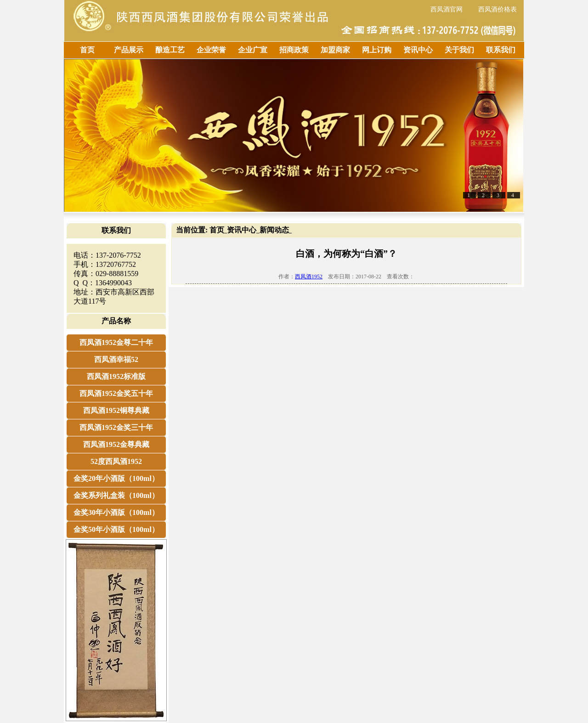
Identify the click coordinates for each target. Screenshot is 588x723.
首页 (87, 50)
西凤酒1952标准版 (116, 376)
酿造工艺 (170, 50)
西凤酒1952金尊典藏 (116, 444)
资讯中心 (418, 50)
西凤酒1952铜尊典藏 (116, 410)
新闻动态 (274, 230)
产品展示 (129, 50)
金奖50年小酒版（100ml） (116, 529)
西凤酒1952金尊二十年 (116, 342)
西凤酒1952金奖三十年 (116, 427)
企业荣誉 (211, 50)
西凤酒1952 (309, 277)
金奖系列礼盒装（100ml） (116, 495)
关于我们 (459, 50)
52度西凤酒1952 (116, 461)
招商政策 (294, 50)
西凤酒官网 (447, 9)
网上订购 (377, 50)
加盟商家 (335, 50)
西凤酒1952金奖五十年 (116, 393)
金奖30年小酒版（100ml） (116, 512)
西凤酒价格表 (498, 9)
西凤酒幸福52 (116, 359)
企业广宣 (253, 50)
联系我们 (501, 50)
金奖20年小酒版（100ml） (116, 478)
